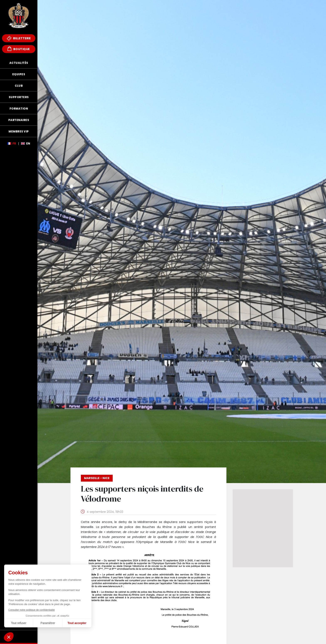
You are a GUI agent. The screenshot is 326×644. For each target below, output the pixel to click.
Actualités (19, 63)
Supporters (19, 97)
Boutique (19, 49)
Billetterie (19, 38)
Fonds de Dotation (19, 637)
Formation (19, 109)
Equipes (19, 74)
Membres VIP (19, 132)
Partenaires (19, 120)
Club (19, 86)
